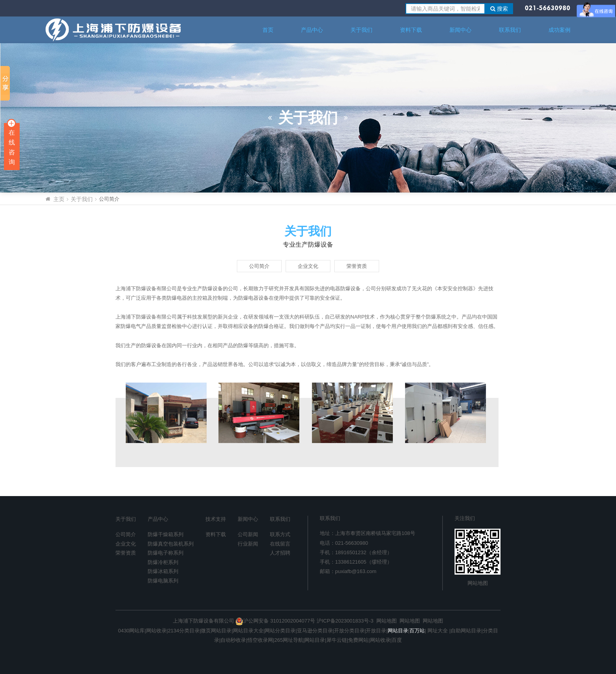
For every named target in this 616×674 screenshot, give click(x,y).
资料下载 (411, 30)
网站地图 (478, 583)
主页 (59, 199)
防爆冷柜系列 (163, 562)
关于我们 (361, 30)
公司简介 (259, 266)
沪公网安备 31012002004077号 (275, 621)
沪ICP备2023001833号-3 (345, 621)
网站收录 (156, 631)
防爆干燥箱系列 (166, 534)
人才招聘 (280, 553)
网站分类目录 (280, 631)
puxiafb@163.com (356, 571)
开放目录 (376, 631)
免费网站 (358, 640)
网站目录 (315, 640)
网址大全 (437, 631)
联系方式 (280, 534)
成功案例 (559, 30)
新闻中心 (460, 30)
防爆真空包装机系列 (171, 544)
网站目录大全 (248, 631)
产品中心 (312, 30)
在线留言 (280, 544)
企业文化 (308, 266)
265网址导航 (289, 640)
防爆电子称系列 (166, 553)
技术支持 (216, 519)
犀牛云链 (337, 640)
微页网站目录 (216, 631)
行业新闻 (248, 544)
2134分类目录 (184, 631)
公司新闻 (248, 534)
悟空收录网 (260, 640)
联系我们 (510, 30)
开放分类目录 (349, 631)
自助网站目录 (466, 631)
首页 (268, 30)
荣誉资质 (357, 266)
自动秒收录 (233, 640)
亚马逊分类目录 (315, 631)
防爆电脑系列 (163, 581)
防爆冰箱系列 (163, 571)
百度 (397, 640)
